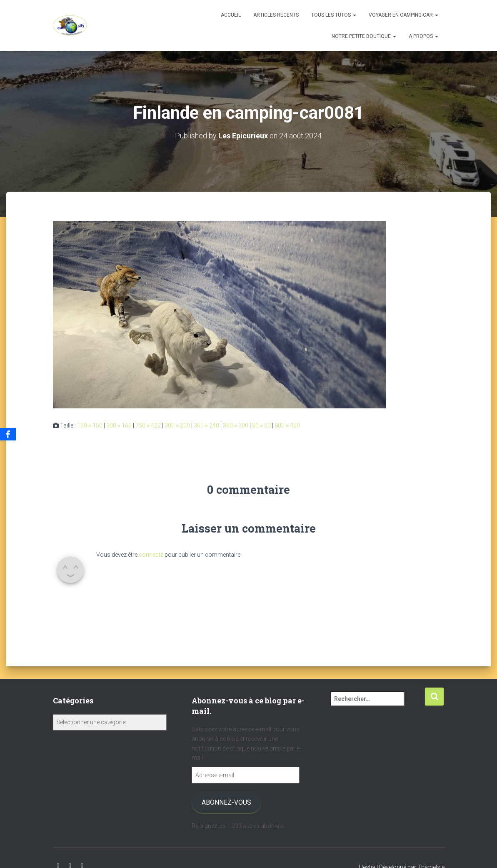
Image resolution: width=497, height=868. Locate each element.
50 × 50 (261, 425)
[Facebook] (8, 434)
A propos (423, 36)
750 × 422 (148, 425)
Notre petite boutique (364, 36)
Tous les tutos (334, 15)
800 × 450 (287, 425)
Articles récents (276, 15)
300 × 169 (119, 425)
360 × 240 (206, 425)
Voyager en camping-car (403, 15)
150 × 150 (90, 425)
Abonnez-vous (226, 802)
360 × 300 (236, 425)
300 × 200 (177, 425)
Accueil (231, 15)
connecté (151, 555)
